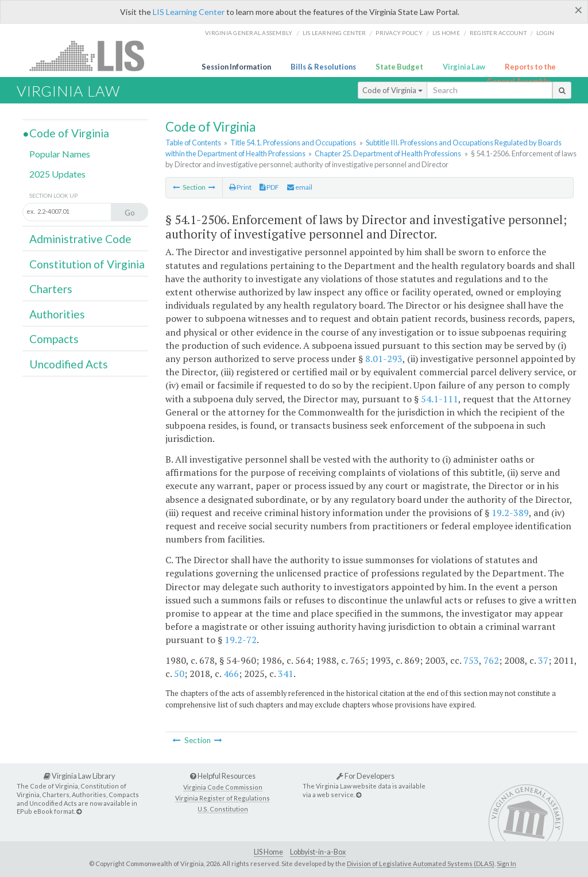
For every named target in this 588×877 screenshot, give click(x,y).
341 (286, 674)
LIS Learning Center (189, 12)
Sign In (506, 863)
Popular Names (60, 154)
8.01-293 (384, 359)
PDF (269, 187)
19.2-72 (241, 640)
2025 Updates (57, 174)
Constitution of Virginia (87, 264)
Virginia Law (464, 67)
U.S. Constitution (223, 809)
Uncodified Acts (69, 364)
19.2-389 (510, 513)
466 (231, 674)
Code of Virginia (392, 90)
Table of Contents (193, 143)
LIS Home (268, 852)
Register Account (498, 33)
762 (491, 660)
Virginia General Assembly (249, 33)
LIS (93, 55)
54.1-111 (440, 399)
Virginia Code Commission (223, 787)
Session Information (236, 67)
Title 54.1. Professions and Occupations (293, 143)
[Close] (579, 10)
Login (545, 33)
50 (179, 674)
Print (240, 187)
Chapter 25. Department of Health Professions (388, 153)
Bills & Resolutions (323, 67)
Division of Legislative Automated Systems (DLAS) (421, 863)
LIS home (446, 33)
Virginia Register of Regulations (223, 798)
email (300, 187)
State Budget (399, 67)
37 (543, 660)
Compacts (54, 339)
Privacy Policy (399, 33)
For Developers (365, 776)
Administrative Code (80, 239)
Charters (51, 289)
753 (471, 660)
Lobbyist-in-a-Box (318, 852)
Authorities (57, 314)
